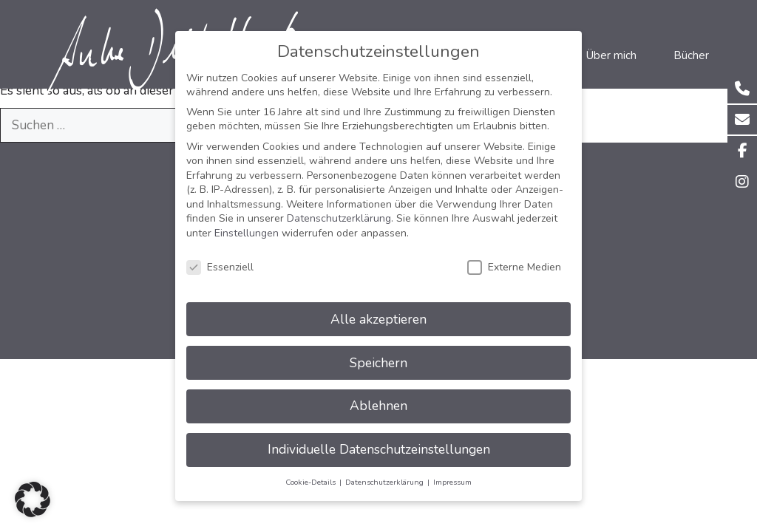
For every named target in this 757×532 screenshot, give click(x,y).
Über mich (611, 55)
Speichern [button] (378, 349)
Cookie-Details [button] (312, 469)
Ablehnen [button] (378, 392)
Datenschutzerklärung (339, 205)
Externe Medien (514, 253)
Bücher (691, 55)
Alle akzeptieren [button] (378, 305)
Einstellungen (247, 220)
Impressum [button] (452, 469)
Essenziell (220, 253)
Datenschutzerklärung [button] (386, 469)
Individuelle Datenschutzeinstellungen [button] (379, 436)
